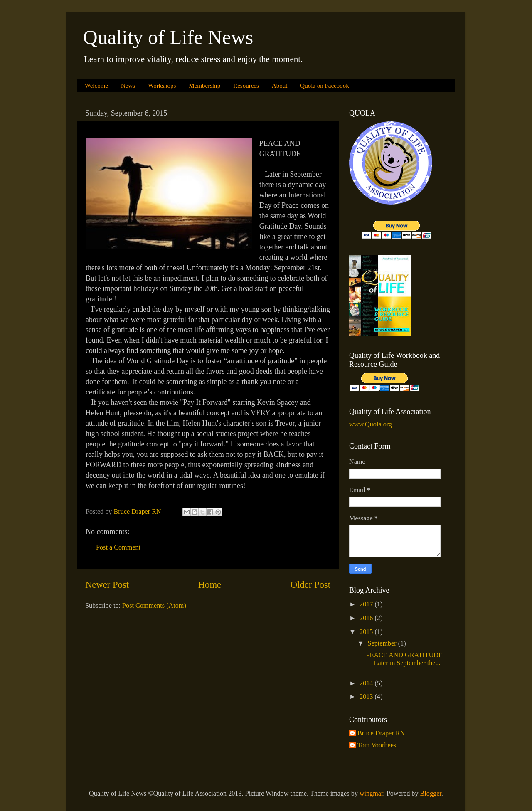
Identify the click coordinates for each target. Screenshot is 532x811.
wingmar (371, 794)
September (383, 643)
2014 (367, 683)
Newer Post (107, 585)
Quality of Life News (168, 37)
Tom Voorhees (377, 745)
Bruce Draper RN (381, 733)
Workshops (162, 86)
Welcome (96, 86)
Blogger (431, 794)
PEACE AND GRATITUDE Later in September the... (406, 659)
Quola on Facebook (324, 86)
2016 (367, 618)
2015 (367, 632)
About (280, 86)
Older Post (310, 585)
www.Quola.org (371, 424)
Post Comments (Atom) (154, 606)
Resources (246, 86)
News (128, 86)
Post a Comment (118, 547)
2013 (367, 697)
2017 (367, 604)
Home (210, 585)
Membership (204, 86)
